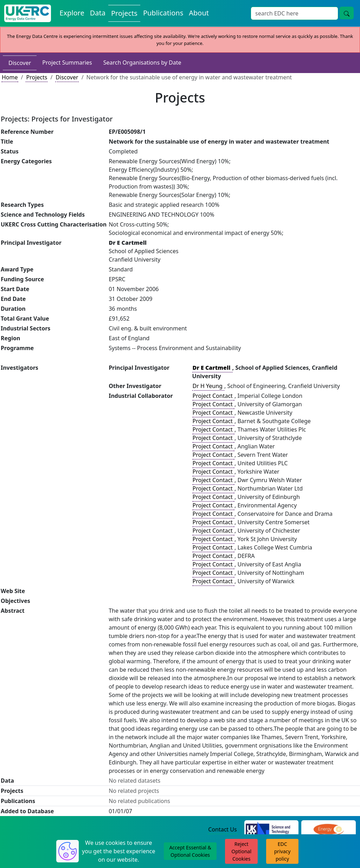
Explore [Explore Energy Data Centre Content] (72, 13)
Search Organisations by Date (142, 63)
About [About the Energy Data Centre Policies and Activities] (199, 13)
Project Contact (213, 396)
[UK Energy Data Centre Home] (28, 13)
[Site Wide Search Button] (347, 13)
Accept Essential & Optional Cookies (190, 851)
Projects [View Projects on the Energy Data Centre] (124, 13)
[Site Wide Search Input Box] (294, 13)
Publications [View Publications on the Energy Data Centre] (163, 13)
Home (10, 77)
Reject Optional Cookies (241, 851)
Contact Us (222, 829)
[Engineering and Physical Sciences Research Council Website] (329, 830)
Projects (37, 77)
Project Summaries (67, 63)
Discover (20, 63)
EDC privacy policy (282, 851)
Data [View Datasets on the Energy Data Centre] (98, 13)
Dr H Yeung (208, 386)
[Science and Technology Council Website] (272, 830)
